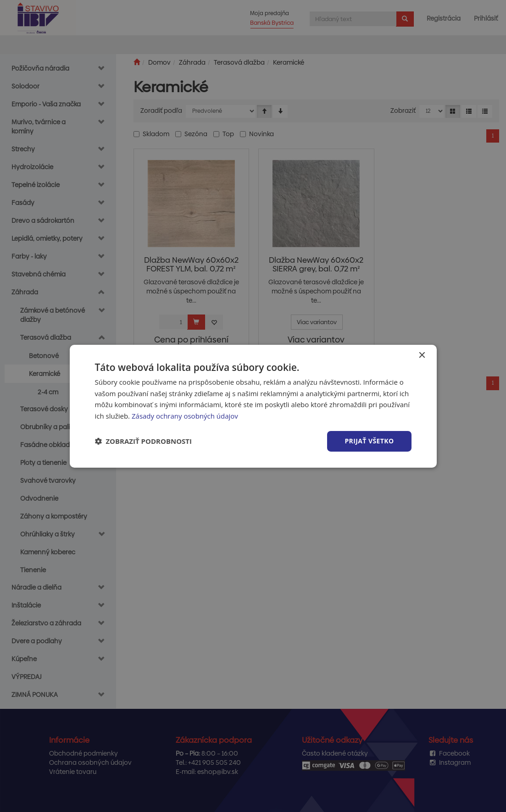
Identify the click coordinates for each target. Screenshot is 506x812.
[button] (144, 441)
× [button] (422, 355)
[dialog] (253, 406)
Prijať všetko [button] (369, 441)
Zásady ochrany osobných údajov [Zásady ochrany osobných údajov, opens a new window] (185, 416)
